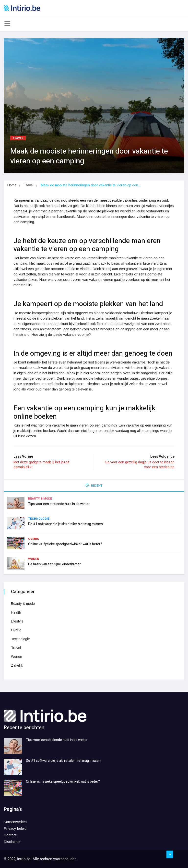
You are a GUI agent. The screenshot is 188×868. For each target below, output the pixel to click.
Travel (18, 138)
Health (16, 612)
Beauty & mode (40, 499)
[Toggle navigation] (7, 24)
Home (12, 185)
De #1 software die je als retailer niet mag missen (65, 524)
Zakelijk (17, 665)
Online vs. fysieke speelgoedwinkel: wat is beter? (65, 544)
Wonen (34, 559)
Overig (34, 539)
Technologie (39, 519)
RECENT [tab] (94, 486)
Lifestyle (17, 621)
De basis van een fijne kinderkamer (54, 564)
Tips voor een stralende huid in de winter (59, 504)
